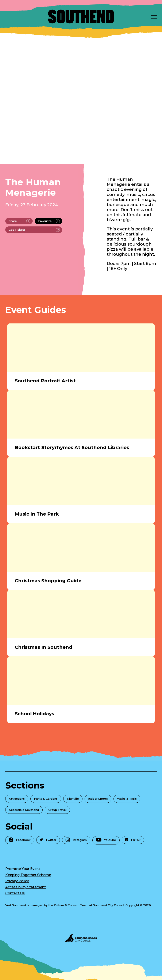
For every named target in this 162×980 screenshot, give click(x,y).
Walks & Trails (127, 799)
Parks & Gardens (46, 799)
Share (20, 221)
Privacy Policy (17, 881)
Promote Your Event (23, 869)
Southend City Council (109, 905)
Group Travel (57, 810)
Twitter (48, 840)
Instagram (76, 840)
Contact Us (15, 893)
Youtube (106, 840)
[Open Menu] (154, 17)
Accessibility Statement (26, 887)
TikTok (133, 840)
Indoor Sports (98, 799)
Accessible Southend (24, 810)
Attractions (17, 799)
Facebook (20, 840)
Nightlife (73, 799)
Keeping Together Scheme (28, 875)
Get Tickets (34, 230)
